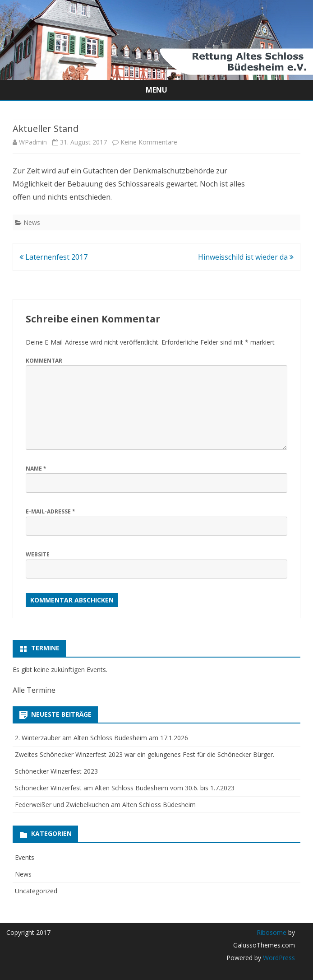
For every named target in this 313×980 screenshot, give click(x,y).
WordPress (278, 958)
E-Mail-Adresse (51, 511)
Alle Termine (34, 690)
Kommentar (44, 361)
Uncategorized (36, 891)
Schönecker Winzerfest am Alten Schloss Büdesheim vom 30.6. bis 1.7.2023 (125, 788)
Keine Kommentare (149, 142)
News (32, 222)
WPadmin (33, 142)
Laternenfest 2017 (53, 257)
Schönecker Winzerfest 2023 (56, 771)
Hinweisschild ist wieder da (246, 257)
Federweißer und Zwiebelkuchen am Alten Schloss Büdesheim (105, 805)
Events (25, 857)
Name (36, 469)
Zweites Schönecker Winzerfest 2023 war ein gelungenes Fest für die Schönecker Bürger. (145, 754)
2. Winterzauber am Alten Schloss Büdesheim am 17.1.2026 (101, 738)
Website (38, 554)
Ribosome (272, 932)
